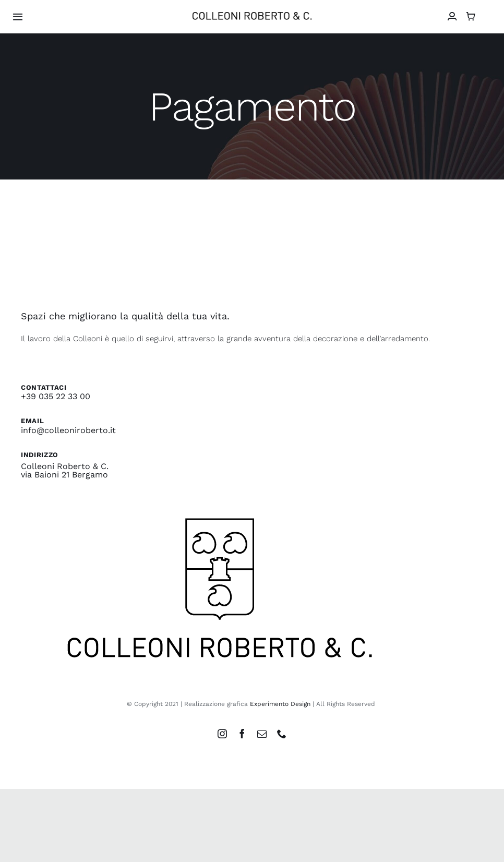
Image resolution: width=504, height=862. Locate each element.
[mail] (262, 734)
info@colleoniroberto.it (68, 430)
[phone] (282, 734)
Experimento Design (280, 704)
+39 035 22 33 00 (56, 396)
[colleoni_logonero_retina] (252, 16)
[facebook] (242, 734)
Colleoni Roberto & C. (65, 466)
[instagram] (222, 734)
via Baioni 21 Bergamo (64, 475)
